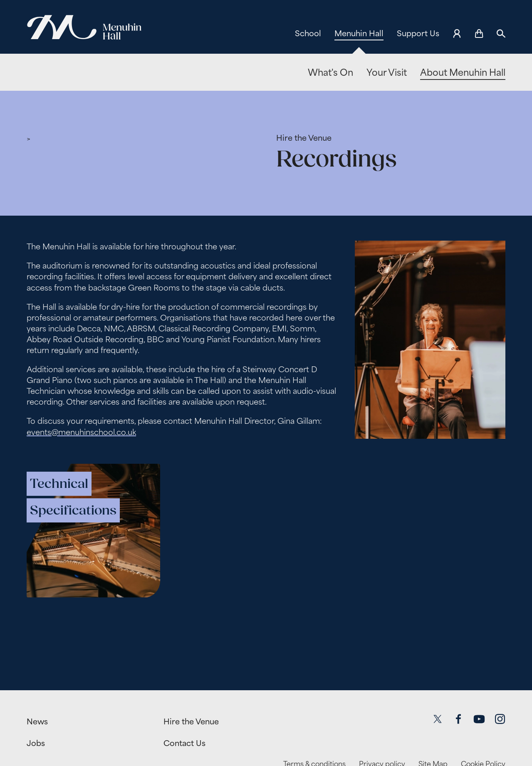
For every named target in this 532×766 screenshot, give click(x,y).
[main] (266, 378)
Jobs (36, 743)
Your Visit (387, 72)
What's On (330, 72)
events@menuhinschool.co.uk (81, 432)
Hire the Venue (304, 138)
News (37, 721)
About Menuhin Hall (463, 72)
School (308, 33)
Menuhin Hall (359, 33)
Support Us (418, 33)
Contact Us (184, 743)
